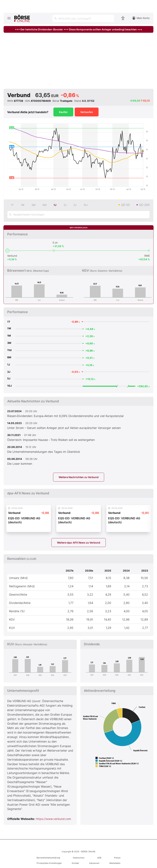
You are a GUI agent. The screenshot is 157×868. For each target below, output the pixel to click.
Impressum (94, 863)
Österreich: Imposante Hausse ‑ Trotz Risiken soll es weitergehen (51, 440)
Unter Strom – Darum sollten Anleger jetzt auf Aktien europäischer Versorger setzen (64, 428)
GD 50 (125, 205)
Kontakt (75, 863)
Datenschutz (79, 858)
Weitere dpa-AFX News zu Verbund (79, 543)
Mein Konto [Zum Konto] (141, 18)
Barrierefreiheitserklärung (48, 858)
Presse (117, 858)
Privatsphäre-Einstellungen (49, 863)
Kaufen (63, 112)
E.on (55, 242)
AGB (99, 858)
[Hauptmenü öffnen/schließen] (9, 18)
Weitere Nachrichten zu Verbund (79, 477)
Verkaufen (87, 112)
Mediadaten (115, 863)
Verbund (12, 256)
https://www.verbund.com (54, 819)
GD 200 (144, 205)
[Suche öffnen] (83, 18)
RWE (147, 256)
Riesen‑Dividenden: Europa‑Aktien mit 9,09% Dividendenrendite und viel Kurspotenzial (65, 416)
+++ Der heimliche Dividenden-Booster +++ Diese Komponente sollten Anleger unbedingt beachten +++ (79, 29)
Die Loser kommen (20, 464)
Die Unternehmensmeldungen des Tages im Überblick (44, 452)
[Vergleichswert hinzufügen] (78, 215)
